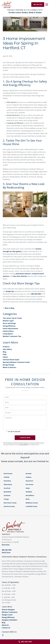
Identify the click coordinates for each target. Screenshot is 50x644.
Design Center (7, 615)
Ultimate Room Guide (11, 360)
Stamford (7, 495)
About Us (5, 625)
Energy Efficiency (9, 326)
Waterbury (7, 481)
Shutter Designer (8, 610)
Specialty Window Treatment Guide (16, 362)
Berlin (28, 499)
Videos (5, 357)
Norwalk (29, 474)
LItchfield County (32, 506)
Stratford (7, 488)
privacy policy (24, 445)
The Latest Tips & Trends (12, 318)
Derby (28, 488)
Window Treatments (10, 612)
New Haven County (10, 503)
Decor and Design (9, 323)
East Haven (30, 484)
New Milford (30, 495)
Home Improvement (10, 329)
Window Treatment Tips (12, 336)
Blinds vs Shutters (10, 367)
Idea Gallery (7, 349)
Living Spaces (8, 334)
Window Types (8, 321)
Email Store (6, 553)
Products (6, 347)
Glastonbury (8, 484)
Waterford (29, 481)
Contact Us (6, 628)
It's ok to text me (14, 432)
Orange (6, 499)
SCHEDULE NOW (25, 438)
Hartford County (9, 506)
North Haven (8, 474)
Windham (29, 492)
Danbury (29, 477)
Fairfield (6, 477)
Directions (6, 545)
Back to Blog (9, 308)
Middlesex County (32, 503)
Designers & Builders (10, 620)
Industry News (8, 331)
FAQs (5, 354)
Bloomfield (7, 492)
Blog (4, 352)
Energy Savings (8, 365)
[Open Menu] (47, 5)
